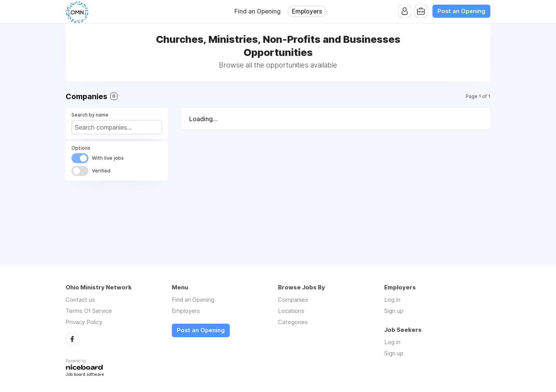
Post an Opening (461, 11)
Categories (293, 322)
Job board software (85, 375)
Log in (392, 300)
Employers (307, 11)
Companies (293, 300)
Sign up (394, 311)
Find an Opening (258, 11)
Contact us (80, 300)
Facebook (72, 339)
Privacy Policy (84, 322)
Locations (291, 311)
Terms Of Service (89, 311)
